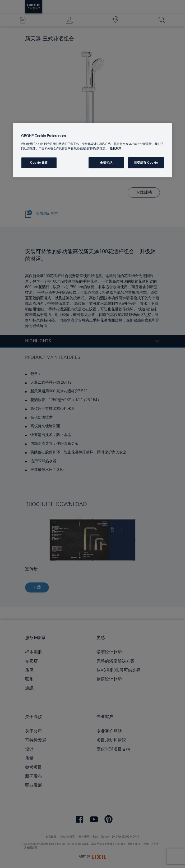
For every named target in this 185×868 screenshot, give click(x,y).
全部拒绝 (106, 163)
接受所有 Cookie (146, 163)
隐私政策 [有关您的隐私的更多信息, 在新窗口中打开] (115, 148)
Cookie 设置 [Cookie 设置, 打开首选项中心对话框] (39, 163)
